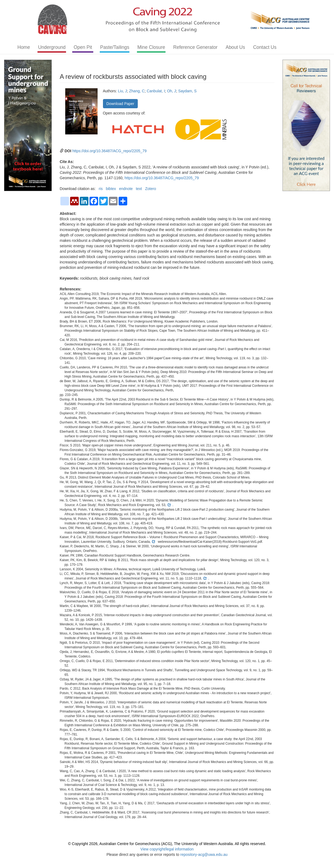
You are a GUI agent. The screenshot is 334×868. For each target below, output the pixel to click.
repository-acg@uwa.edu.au (204, 855)
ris (101, 189)
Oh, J (172, 91)
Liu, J (123, 91)
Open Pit (83, 47)
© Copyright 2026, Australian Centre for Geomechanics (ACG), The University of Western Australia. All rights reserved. (167, 844)
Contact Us (265, 47)
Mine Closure (151, 47)
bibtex (111, 189)
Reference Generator (195, 47)
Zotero (150, 189)
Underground (52, 47)
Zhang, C (137, 91)
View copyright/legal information (167, 849)
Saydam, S (187, 91)
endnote (126, 189)
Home (24, 47)
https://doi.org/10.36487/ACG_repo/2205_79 (109, 151)
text (139, 189)
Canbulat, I (156, 91)
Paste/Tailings (115, 47)
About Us (235, 47)
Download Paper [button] (120, 104)
